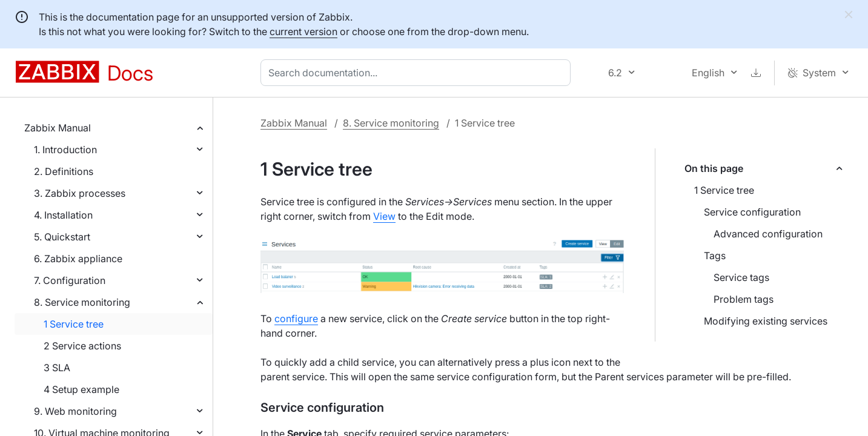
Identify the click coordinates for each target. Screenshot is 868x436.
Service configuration (752, 212)
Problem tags (744, 299)
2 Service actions (82, 346)
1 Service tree (74, 324)
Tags (715, 256)
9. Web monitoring (75, 411)
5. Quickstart (62, 237)
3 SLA (57, 368)
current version (303, 31)
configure (296, 319)
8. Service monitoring (82, 302)
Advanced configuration (768, 234)
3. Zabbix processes (80, 193)
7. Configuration (70, 280)
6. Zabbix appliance (78, 259)
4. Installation (63, 215)
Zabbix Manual (58, 128)
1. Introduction (65, 150)
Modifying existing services (766, 321)
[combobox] (418, 73)
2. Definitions (64, 171)
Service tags (741, 277)
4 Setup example (81, 389)
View (384, 216)
